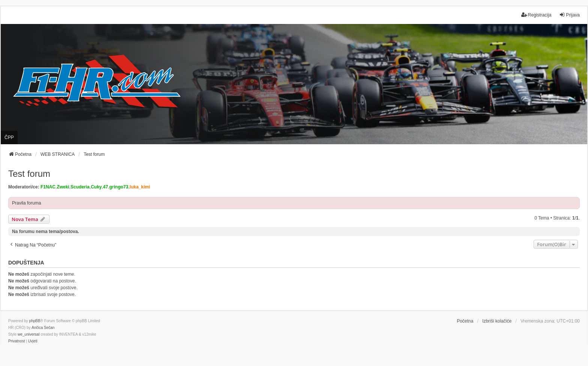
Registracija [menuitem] (536, 15)
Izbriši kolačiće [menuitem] (497, 321)
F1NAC (48, 187)
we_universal (28, 334)
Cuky (96, 187)
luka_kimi (140, 187)
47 (106, 187)
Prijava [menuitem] (569, 15)
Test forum (29, 174)
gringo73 (119, 187)
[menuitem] (16, 341)
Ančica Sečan (43, 328)
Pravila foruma (26, 203)
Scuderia (80, 187)
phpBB (35, 321)
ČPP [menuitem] (9, 137)
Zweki (63, 187)
